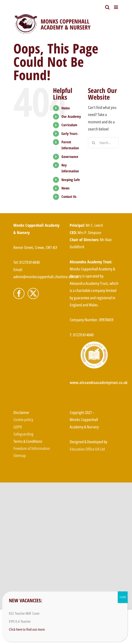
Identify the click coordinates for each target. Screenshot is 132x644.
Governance (70, 157)
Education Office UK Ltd (87, 449)
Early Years (69, 134)
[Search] (93, 143)
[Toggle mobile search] (107, 7)
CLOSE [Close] (123, 597)
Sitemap (20, 455)
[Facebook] (19, 293)
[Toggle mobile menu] (116, 7)
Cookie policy (23, 419)
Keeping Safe (71, 180)
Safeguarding (23, 434)
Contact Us (69, 197)
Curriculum (69, 125)
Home (66, 108)
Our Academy (71, 116)
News (65, 188)
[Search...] (103, 143)
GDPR (18, 427)
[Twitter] (33, 293)
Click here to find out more (27, 629)
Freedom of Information (32, 448)
